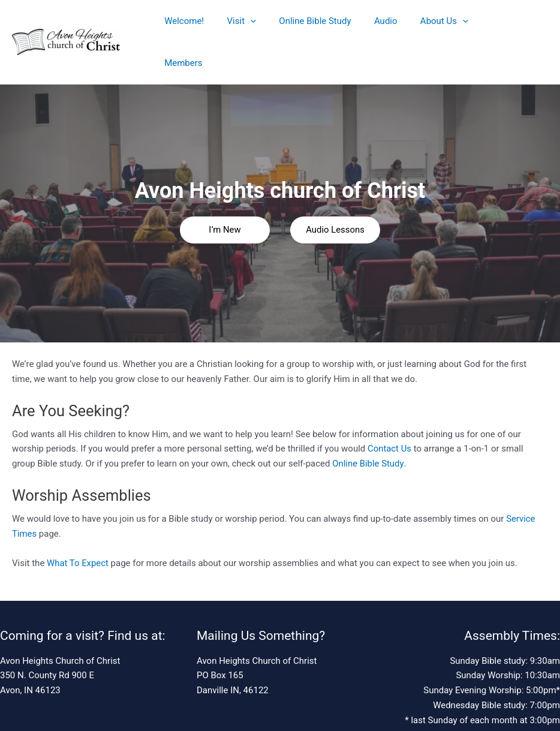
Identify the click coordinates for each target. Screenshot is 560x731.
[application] (243, 22)
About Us (421, 22)
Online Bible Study (303, 22)
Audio (368, 22)
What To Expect (78, 524)
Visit (234, 22)
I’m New (225, 190)
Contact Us (390, 409)
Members (483, 22)
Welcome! (182, 22)
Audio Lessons (335, 190)
